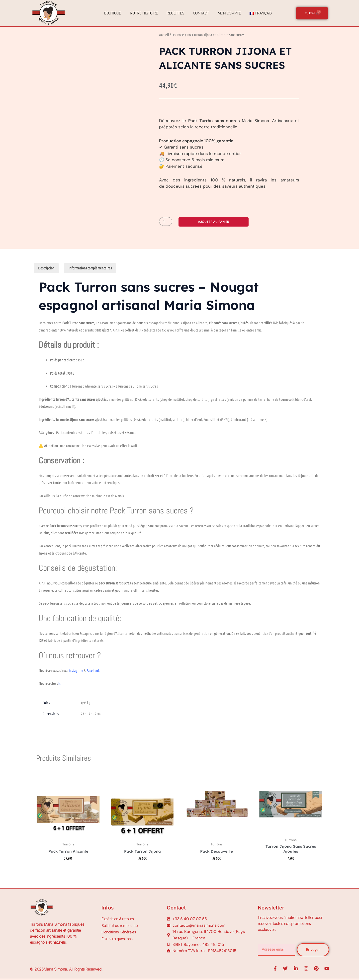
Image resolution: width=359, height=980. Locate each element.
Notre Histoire (143, 13)
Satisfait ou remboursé (120, 926)
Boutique (112, 13)
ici (60, 684)
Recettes (175, 13)
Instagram (76, 671)
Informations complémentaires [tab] (92, 268)
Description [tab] (47, 268)
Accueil (164, 35)
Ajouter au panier (215, 222)
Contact (200, 13)
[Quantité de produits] (166, 221)
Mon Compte (229, 13)
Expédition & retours (119, 920)
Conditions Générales (120, 932)
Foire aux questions (118, 938)
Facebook (93, 671)
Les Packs (178, 35)
